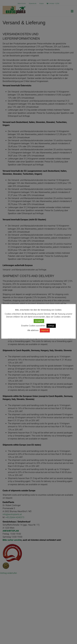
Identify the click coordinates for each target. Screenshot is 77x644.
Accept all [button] (39, 321)
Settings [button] (51, 326)
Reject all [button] (45, 330)
